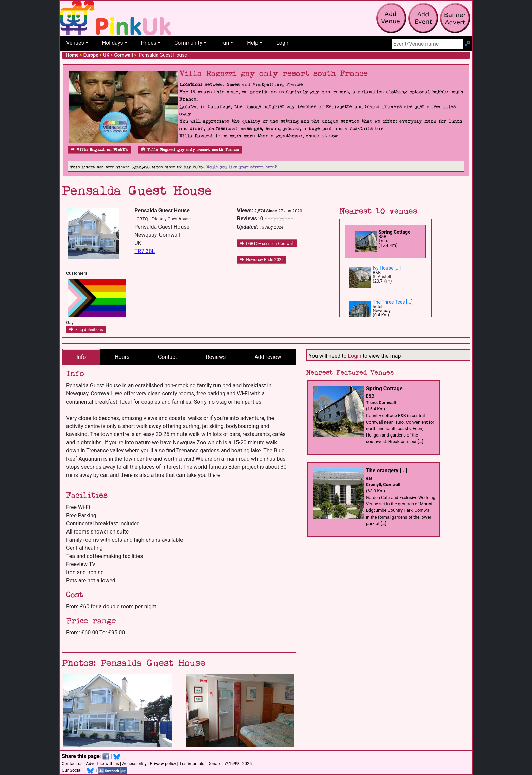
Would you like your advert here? (241, 167)
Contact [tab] (168, 357)
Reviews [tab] (216, 357)
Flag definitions (86, 330)
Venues (75, 43)
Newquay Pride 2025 (262, 260)
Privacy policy (163, 764)
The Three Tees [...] (392, 302)
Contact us (72, 764)
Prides (149, 43)
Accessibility (134, 764)
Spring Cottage (394, 232)
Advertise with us (102, 764)
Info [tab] (81, 357)
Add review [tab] (268, 357)
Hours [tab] (122, 357)
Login (283, 43)
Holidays (113, 43)
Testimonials (192, 764)
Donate (214, 764)
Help (253, 43)
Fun (225, 43)
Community (188, 43)
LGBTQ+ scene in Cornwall (267, 244)
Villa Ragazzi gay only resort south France (190, 150)
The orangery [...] (387, 471)
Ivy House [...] (387, 268)
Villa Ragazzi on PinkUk (99, 150)
